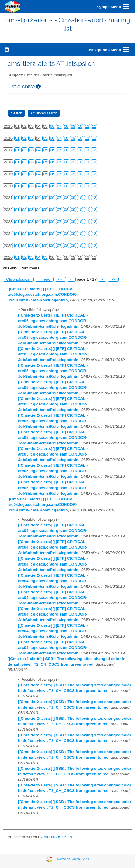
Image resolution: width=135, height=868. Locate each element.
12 (94, 126)
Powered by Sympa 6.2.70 (72, 859)
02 (24, 138)
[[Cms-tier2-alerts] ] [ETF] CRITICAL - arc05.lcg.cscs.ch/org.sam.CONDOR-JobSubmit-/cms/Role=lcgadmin (42, 294)
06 (52, 126)
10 (80, 126)
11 (87, 126)
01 (17, 138)
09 (73, 126)
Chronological (18, 279)
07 (59, 126)
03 (31, 138)
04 (38, 150)
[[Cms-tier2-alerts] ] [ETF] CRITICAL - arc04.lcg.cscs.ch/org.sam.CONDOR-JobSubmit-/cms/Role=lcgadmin (42, 505)
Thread (44, 279)
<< (60, 279)
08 (66, 126)
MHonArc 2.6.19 (58, 837)
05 (45, 138)
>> (113, 279)
